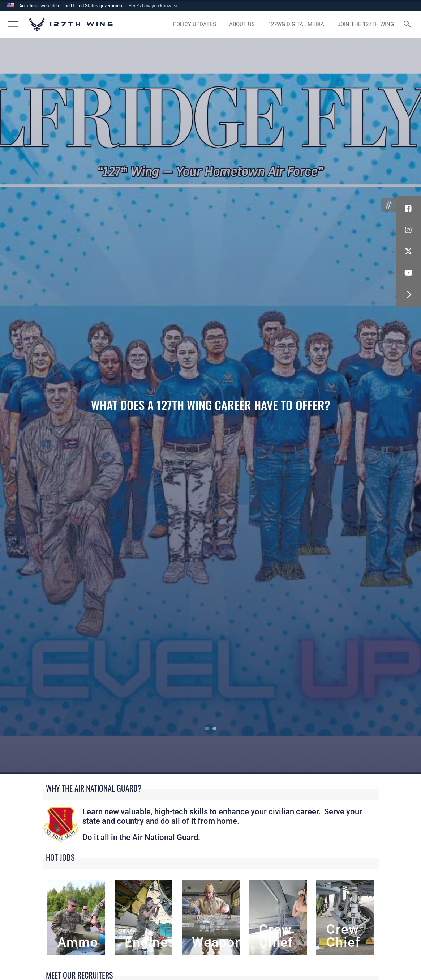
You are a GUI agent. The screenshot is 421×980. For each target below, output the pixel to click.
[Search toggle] (408, 24)
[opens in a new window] (195, 24)
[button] (154, 6)
